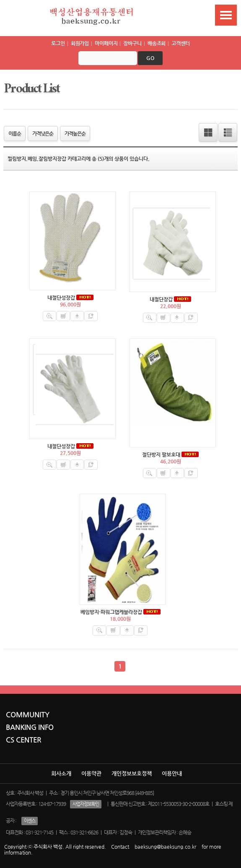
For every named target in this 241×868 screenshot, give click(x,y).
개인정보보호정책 (132, 773)
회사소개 (61, 773)
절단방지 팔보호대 (161, 455)
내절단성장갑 (61, 298)
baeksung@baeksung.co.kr (165, 847)
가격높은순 (75, 133)
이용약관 (91, 773)
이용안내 (172, 773)
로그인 (58, 43)
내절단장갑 (161, 299)
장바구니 (132, 43)
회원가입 (80, 43)
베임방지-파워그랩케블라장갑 (111, 612)
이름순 (15, 133)
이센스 (30, 821)
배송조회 (157, 43)
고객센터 (181, 43)
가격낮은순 (43, 133)
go (150, 58)
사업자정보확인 (86, 804)
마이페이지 (106, 43)
